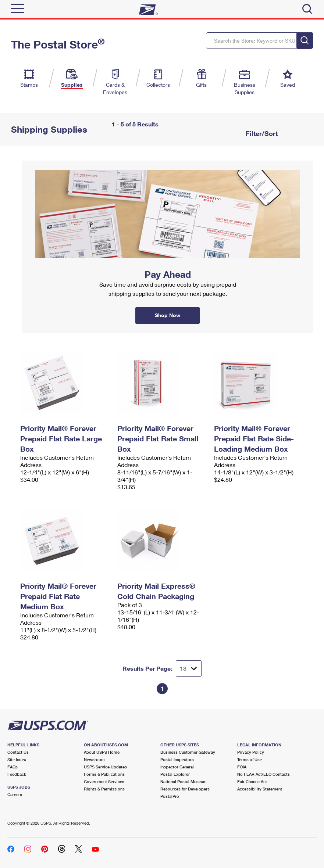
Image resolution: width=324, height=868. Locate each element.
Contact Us (18, 752)
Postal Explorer (175, 774)
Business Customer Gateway (188, 752)
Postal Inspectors (177, 759)
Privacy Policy (251, 752)
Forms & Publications (104, 774)
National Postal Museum (184, 781)
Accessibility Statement (260, 789)
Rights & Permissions (104, 789)
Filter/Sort (261, 133)
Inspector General (177, 767)
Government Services (104, 781)
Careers (15, 794)
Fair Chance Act (252, 781)
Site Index (17, 759)
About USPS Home (102, 752)
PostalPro (170, 796)
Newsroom (94, 759)
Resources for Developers (185, 789)
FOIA (242, 767)
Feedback (17, 774)
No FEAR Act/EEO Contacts (264, 774)
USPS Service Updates (105, 767)
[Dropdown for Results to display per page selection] (189, 668)
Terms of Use (250, 759)
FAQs (13, 767)
